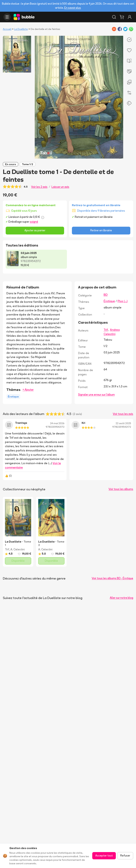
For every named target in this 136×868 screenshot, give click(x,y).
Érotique (109, 301)
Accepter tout (104, 856)
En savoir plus (73, 8)
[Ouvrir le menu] (7, 17)
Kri (83, 423)
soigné (34, 222)
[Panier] (122, 17)
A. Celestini (18, 549)
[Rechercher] (114, 17)
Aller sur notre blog (121, 598)
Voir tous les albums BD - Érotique (112, 578)
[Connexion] (130, 17)
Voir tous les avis (123, 414)
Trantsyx (21, 423)
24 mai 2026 (57, 423)
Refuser (125, 856)
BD (106, 295)
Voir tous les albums (121, 489)
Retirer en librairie (101, 230)
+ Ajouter (28, 390)
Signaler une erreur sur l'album (96, 395)
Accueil (7, 29)
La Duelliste (21, 29)
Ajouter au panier (35, 230)
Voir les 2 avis (39, 187)
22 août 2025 (123, 423)
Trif (106, 330)
